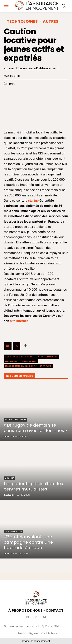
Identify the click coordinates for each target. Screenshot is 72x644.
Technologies (22, 21)
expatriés (27, 357)
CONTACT (55, 610)
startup (33, 200)
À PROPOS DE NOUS (25, 610)
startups (46, 366)
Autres (51, 21)
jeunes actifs (28, 361)
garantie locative (47, 357)
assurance (12, 357)
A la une (10, 478)
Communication (14, 531)
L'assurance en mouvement (38, 68)
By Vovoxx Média (51, 626)
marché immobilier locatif (21, 366)
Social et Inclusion (15, 420)
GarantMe (11, 361)
